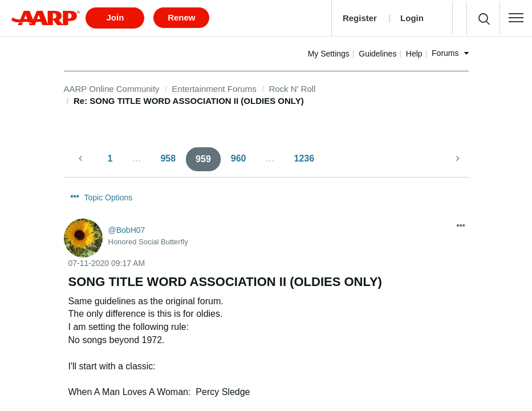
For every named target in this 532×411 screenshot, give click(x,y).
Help (451, 50)
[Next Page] (457, 155)
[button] (516, 16)
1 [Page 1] (110, 154)
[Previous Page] (82, 155)
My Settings (365, 50)
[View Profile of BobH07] (127, 205)
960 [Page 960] (239, 154)
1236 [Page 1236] (304, 154)
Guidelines (415, 50)
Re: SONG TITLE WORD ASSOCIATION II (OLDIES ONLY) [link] (189, 97)
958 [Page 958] (168, 154)
